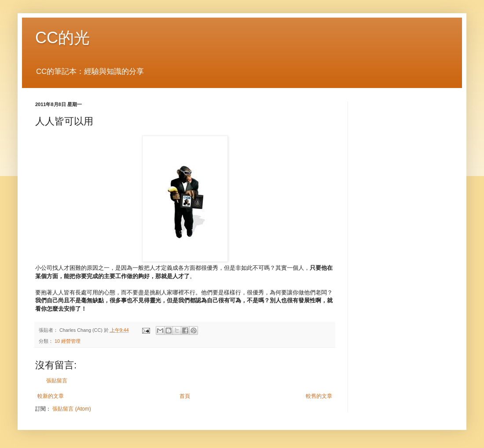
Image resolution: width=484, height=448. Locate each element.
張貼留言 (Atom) (71, 409)
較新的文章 (51, 396)
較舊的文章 (319, 396)
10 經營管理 (68, 341)
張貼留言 (57, 381)
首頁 (185, 396)
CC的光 (62, 38)
